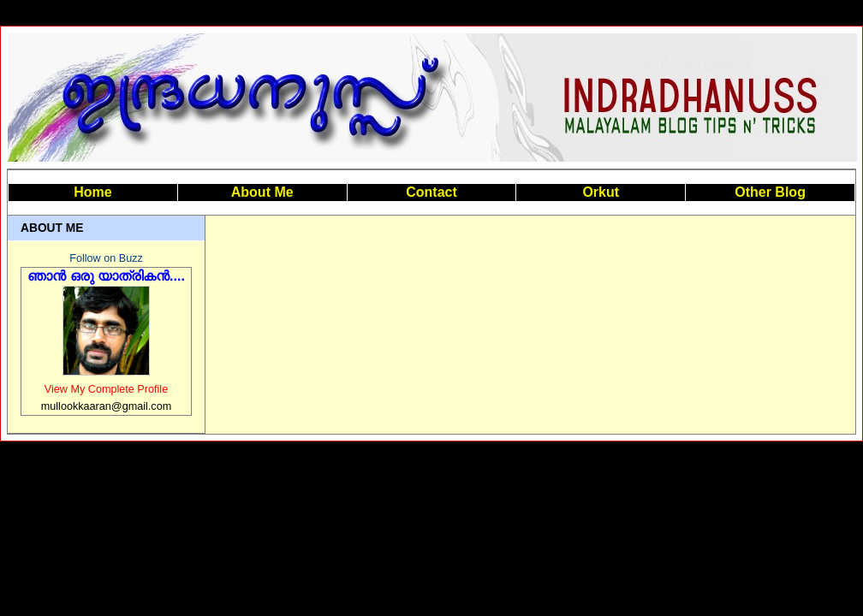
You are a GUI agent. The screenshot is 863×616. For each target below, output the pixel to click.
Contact (431, 192)
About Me (262, 192)
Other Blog (770, 192)
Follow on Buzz (106, 258)
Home (92, 192)
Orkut (601, 192)
